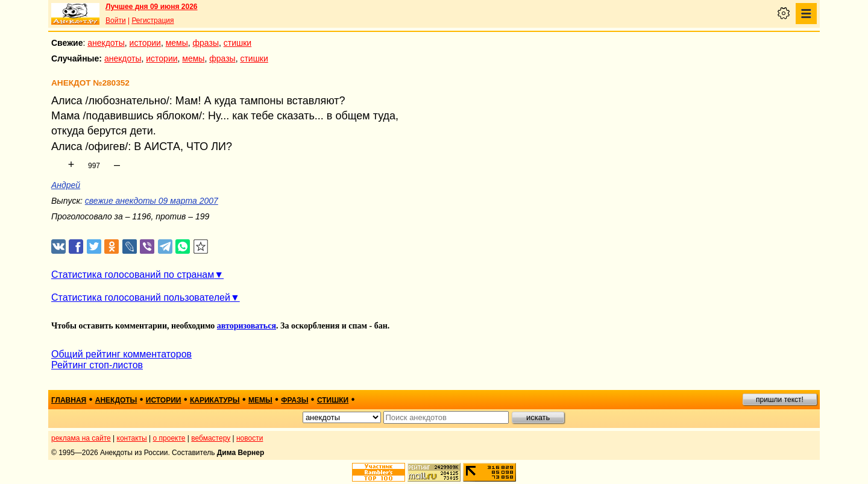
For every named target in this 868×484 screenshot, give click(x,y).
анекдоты (106, 43)
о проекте (169, 438)
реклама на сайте (81, 438)
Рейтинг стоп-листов (97, 365)
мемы (177, 43)
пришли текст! (780, 400)
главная (69, 400)
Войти (116, 20)
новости (250, 438)
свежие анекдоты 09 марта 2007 (152, 201)
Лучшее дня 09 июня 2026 (152, 7)
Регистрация (153, 20)
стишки (237, 43)
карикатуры (215, 400)
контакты (132, 438)
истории (145, 43)
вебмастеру (211, 438)
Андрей (66, 185)
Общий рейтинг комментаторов (121, 354)
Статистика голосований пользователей (141, 297)
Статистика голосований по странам (133, 275)
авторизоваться (247, 326)
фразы (206, 43)
